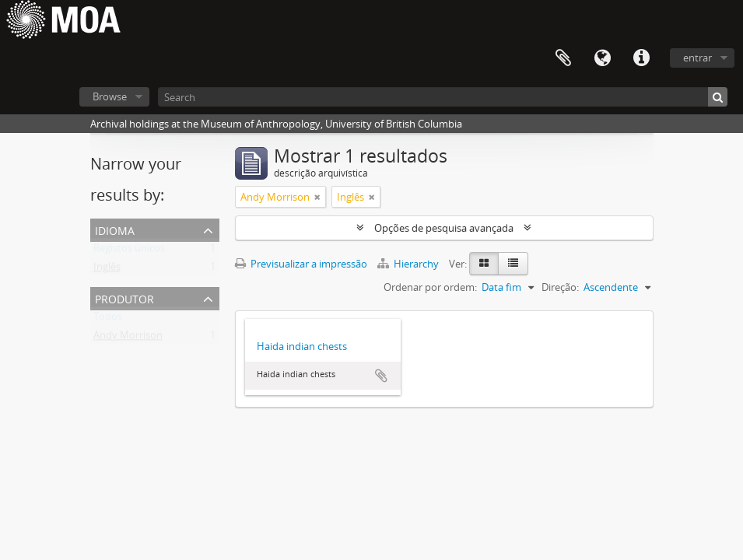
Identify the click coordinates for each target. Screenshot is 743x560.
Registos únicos (129, 251)
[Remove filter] (317, 197)
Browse (110, 96)
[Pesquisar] (718, 97)
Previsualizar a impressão (301, 264)
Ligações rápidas (641, 58)
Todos (108, 320)
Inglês (107, 270)
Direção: (560, 287)
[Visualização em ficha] (484, 264)
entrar (697, 58)
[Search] (443, 97)
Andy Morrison (128, 338)
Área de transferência (563, 58)
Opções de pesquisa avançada (444, 228)
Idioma (602, 58)
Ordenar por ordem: (430, 287)
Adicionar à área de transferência (381, 376)
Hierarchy (409, 264)
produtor (124, 297)
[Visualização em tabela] (513, 264)
